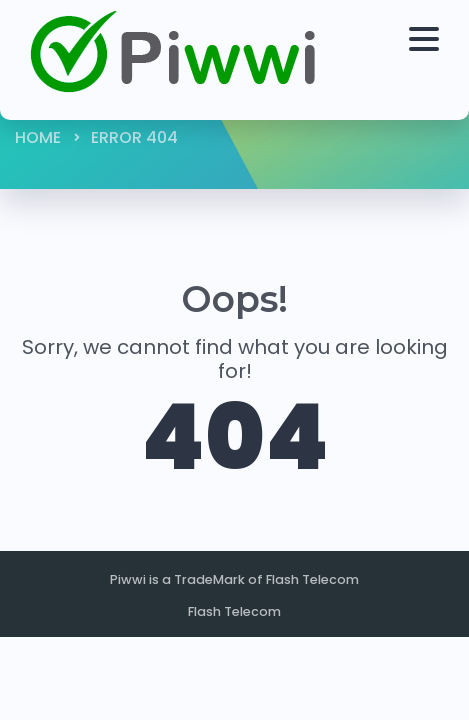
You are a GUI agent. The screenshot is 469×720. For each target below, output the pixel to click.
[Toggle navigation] (429, 60)
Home (38, 137)
